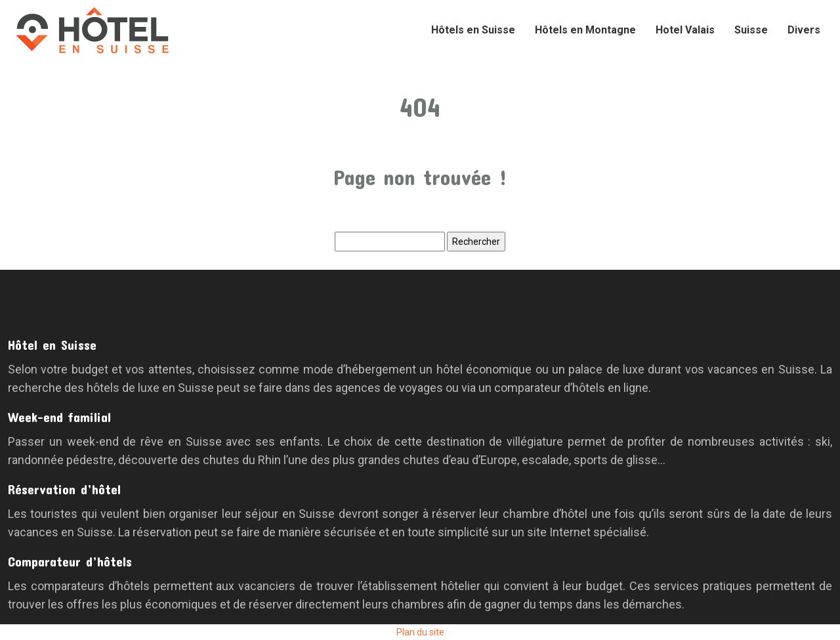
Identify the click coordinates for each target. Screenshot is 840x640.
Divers (804, 30)
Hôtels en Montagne (585, 30)
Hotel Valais (685, 30)
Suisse (751, 30)
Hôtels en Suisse (473, 30)
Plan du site (420, 632)
